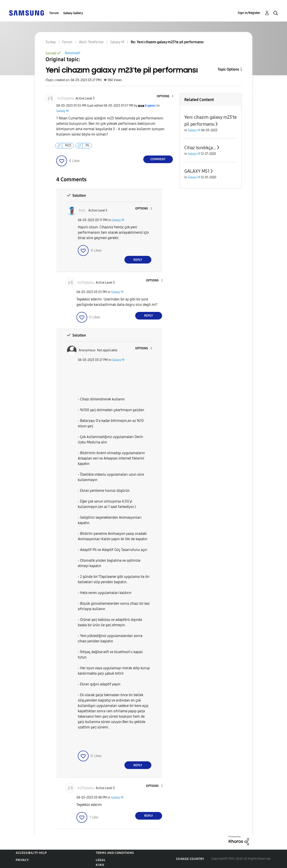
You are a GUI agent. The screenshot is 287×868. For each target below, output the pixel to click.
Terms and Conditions (115, 853)
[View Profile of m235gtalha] (65, 98)
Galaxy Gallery (73, 13)
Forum (54, 13)
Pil (87, 146)
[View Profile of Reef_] (83, 211)
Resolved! (73, 53)
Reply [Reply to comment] (138, 260)
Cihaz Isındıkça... (200, 148)
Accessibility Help (31, 853)
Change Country (190, 859)
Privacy (22, 860)
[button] (165, 96)
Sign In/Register (249, 13)
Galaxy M (63, 111)
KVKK (100, 865)
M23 (68, 146)
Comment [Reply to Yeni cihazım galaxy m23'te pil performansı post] (158, 159)
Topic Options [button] (228, 69)
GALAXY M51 (197, 171)
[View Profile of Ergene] (150, 106)
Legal (101, 860)
